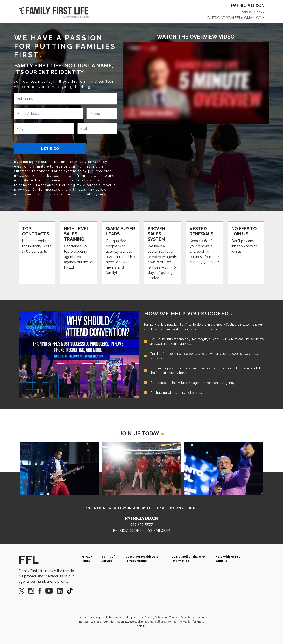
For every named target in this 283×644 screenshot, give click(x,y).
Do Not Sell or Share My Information (189, 559)
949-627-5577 (253, 12)
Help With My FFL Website (228, 559)
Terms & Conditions (182, 617)
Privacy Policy (87, 559)
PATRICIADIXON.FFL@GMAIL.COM (236, 18)
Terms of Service (108, 559)
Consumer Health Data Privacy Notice (142, 559)
